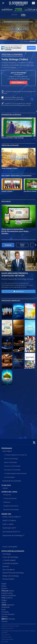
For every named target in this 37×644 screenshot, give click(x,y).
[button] (36, 245)
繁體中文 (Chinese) (8, 619)
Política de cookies (6, 637)
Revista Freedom (8, 579)
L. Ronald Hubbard (9, 560)
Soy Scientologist (9, 477)
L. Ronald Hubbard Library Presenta (15, 473)
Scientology (6, 554)
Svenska (4, 617)
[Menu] (3, 3)
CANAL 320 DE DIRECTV (12, 517)
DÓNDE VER (6, 514)
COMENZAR (31, 48)
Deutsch (4, 588)
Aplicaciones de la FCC (8, 628)
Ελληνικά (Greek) (8, 591)
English (4, 584)
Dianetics (6, 566)
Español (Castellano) (9, 595)
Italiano (4, 602)
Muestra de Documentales (12, 481)
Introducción (7, 495)
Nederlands (6, 607)
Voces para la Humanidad (12, 470)
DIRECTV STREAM (9, 521)
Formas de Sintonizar (10, 498)
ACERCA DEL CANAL (9, 492)
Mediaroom (7, 502)
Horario (5, 488)
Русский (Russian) (8, 614)
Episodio (14, 14)
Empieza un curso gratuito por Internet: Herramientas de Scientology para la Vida (16, 104)
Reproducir (18, 292)
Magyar (4, 600)
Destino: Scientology (10, 462)
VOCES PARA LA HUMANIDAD (12, 54)
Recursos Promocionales (11, 510)
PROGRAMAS (7, 448)
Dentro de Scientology (11, 459)
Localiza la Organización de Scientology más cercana (18, 92)
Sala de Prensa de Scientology (13, 573)
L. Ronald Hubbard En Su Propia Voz (15, 455)
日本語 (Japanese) (8, 605)
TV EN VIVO (6, 485)
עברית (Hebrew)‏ (7, 598)
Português (5, 612)
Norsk (4, 609)
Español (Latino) (7, 593)
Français (4, 621)
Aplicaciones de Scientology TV (13, 535)
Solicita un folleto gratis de (13, 98)
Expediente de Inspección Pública (10, 626)
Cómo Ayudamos (9, 570)
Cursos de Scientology (10, 557)
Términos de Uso (6, 635)
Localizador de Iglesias (10, 563)
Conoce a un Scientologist (12, 466)
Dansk (4, 586)
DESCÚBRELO (19, 82)
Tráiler (23, 14)
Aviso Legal (5, 642)
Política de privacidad (7, 639)
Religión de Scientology (11, 576)
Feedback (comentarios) (11, 506)
